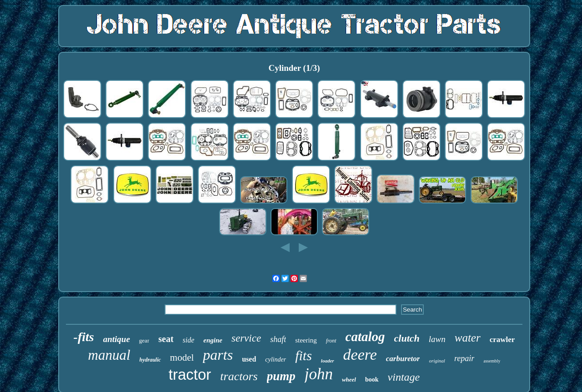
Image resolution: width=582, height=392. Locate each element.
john (319, 374)
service (246, 338)
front (331, 341)
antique (117, 339)
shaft (278, 339)
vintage (404, 377)
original (437, 361)
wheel (349, 380)
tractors (239, 376)
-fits (84, 337)
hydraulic (150, 360)
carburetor (403, 359)
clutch (407, 338)
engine (213, 340)
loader (328, 361)
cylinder (276, 360)
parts (218, 355)
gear (144, 340)
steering (306, 340)
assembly (492, 361)
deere (360, 355)
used (249, 359)
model (182, 357)
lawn (437, 339)
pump (281, 376)
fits (304, 355)
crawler (502, 340)
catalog (365, 337)
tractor (190, 375)
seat (166, 339)
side (189, 340)
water (468, 338)
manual (109, 355)
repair (464, 358)
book (372, 380)
